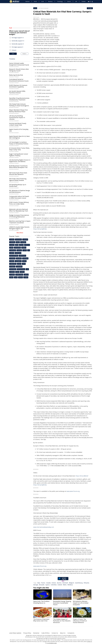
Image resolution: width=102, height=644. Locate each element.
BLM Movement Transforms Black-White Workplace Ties (18, 167)
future (17, 272)
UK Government (21, 269)
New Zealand (13, 269)
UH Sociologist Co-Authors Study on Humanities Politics (19, 143)
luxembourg (79, 583)
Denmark (65, 583)
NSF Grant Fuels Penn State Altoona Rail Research (18, 174)
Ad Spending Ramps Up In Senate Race (18, 185)
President (12, 275)
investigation (18, 261)
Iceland (60, 585)
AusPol (25, 261)
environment (18, 248)
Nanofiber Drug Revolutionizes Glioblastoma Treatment (19, 99)
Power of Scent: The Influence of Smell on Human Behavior (80, 621)
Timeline (84, 1)
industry (12, 261)
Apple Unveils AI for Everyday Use (19, 130)
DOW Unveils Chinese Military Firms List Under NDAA (19, 203)
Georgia (36, 585)
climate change (19, 275)
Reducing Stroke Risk (16, 75)
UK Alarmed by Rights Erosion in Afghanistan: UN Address (20, 161)
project (19, 264)
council (25, 250)
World (35, 1)
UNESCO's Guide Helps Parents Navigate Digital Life (19, 228)
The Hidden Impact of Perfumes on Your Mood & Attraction (62, 621)
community (12, 242)
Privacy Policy (29, 633)
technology (25, 258)
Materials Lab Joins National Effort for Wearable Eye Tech (19, 210)
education (19, 258)
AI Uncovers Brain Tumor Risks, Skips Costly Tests (19, 149)
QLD (27, 269)
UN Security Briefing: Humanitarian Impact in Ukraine (17, 118)
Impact (12, 277)
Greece (54, 583)
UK (29, 250)
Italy (39, 583)
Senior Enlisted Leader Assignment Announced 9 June (19, 64)
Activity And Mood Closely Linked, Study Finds (18, 124)
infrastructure (23, 256)
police (18, 242)
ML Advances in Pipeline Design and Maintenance (20, 191)
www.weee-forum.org (73, 491)
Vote (13, 54)
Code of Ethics (48, 633)
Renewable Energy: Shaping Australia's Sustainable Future (62, 603)
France (43, 583)
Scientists (12, 272)
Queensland (13, 250)
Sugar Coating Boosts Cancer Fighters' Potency (19, 155)
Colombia (54, 585)
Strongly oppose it (17, 47)
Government (19, 239)
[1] (61, 640)
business (19, 250)
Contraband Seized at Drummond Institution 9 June (19, 80)
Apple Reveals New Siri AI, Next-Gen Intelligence (20, 137)
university (25, 239)
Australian (23, 242)
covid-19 (12, 253)
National (27, 1)
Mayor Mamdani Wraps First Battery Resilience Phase (18, 111)
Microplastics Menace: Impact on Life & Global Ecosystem (81, 603)
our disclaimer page (52, 643)
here (50, 575)
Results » (25, 54)
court (16, 277)
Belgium (72, 583)
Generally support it (18, 41)
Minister (24, 248)
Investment (13, 258)
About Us (66, 633)
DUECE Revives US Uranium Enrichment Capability (18, 86)
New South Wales (14, 256)
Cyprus (48, 585)
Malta (65, 585)
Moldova (70, 585)
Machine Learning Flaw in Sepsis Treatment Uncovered (20, 222)
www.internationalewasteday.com (44, 527)
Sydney (22, 272)
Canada (48, 583)
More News (20, 233)
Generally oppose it (18, 44)
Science (69, 1)
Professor (27, 245)
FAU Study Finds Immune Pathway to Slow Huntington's (19, 105)
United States (13, 264)
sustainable (19, 266)
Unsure (14, 50)
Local (42, 1)
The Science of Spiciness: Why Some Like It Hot (41, 620)
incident (26, 277)
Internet (21, 277)
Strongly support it (18, 38)
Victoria (21, 245)
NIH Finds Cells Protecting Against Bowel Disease (18, 180)
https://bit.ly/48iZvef (82, 476)
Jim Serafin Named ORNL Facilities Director (17, 92)
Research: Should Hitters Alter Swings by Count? (19, 70)
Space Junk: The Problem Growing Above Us (41, 602)
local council (18, 253)
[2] (62, 640)
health (12, 248)
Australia (12, 239)
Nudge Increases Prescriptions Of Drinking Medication (19, 216)
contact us (89, 641)
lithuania (86, 583)
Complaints (75, 633)
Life (76, 1)
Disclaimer (38, 633)
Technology (60, 1)
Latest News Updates (16, 633)
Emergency (13, 266)
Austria (59, 583)
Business (50, 1)
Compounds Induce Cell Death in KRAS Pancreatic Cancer (19, 197)
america (26, 275)
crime (24, 264)
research (12, 245)
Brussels (42, 585)
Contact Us (58, 633)
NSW (17, 245)
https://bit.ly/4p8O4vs (40, 229)
